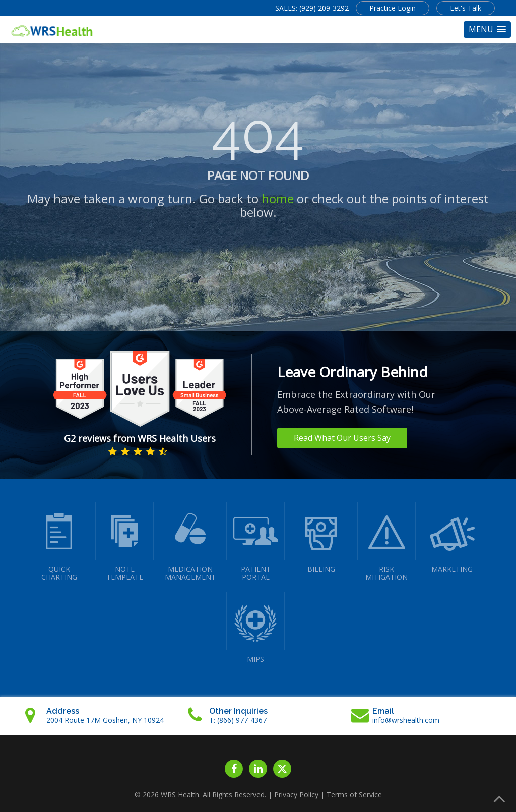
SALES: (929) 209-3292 (312, 8)
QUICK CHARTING (59, 542)
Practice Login (393, 8)
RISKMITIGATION (386, 542)
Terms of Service (354, 795)
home (278, 198)
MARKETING (452, 538)
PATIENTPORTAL (255, 542)
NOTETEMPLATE (124, 542)
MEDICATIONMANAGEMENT (190, 542)
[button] (487, 30)
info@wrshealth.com (406, 720)
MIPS (255, 628)
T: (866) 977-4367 (238, 720)
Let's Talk (466, 8)
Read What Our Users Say (342, 438)
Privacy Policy (296, 795)
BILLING (321, 538)
